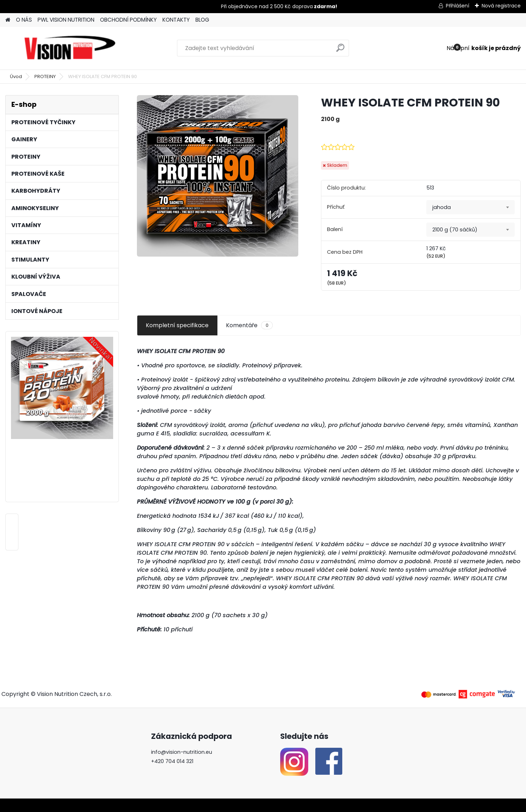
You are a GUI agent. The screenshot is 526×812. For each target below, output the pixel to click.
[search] (340, 51)
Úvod (16, 76)
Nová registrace (501, 6)
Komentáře (249, 325)
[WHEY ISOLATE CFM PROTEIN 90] (218, 176)
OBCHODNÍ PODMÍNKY (128, 20)
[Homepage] (8, 20)
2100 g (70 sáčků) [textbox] (455, 230)
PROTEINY (45, 76)
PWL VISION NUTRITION (66, 20)
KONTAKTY (176, 20)
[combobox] (470, 207)
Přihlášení (458, 6)
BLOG (202, 20)
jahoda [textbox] (442, 207)
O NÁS (24, 20)
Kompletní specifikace (177, 325)
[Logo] (70, 48)
